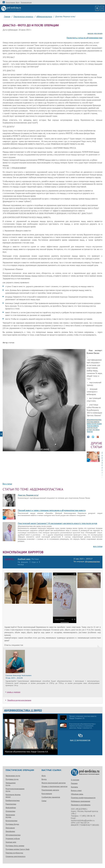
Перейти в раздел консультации (18, 700)
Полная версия (26, 2)
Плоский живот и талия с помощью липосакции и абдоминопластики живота (52, 510)
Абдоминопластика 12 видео (23, 710)
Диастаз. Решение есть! (28, 495)
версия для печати (95, 33)
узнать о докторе (14, 692)
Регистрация (10, 2)
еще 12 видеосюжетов (80, 740)
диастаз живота (93, 426)
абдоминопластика (94, 420)
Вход (18, 2)
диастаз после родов (92, 429)
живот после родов (94, 424)
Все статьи (7, 484)
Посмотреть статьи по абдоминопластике (85, 38)
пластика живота (93, 422)
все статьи (98, 546)
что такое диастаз (93, 431)
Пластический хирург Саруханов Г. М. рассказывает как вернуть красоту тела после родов (57, 523)
